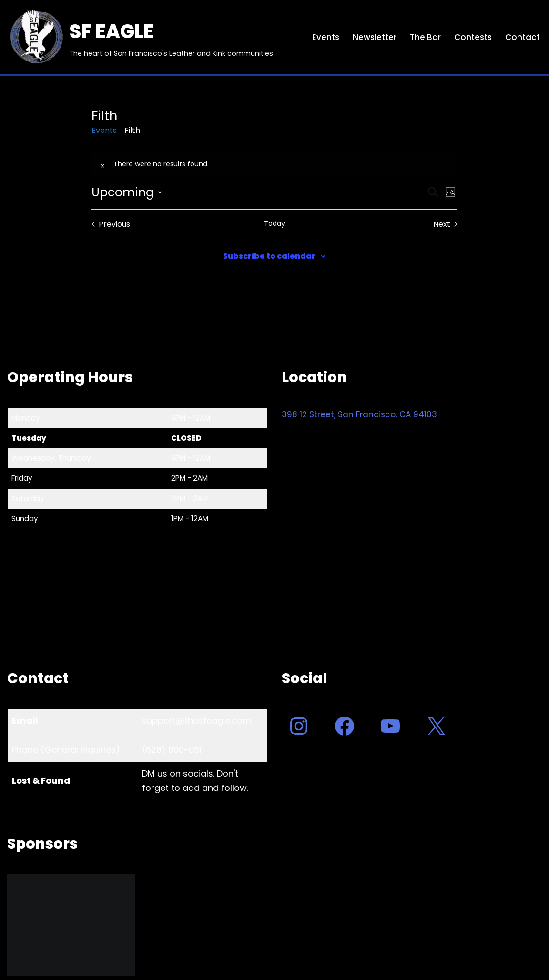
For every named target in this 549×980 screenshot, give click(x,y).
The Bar (425, 37)
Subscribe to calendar (269, 256)
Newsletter (375, 37)
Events (326, 37)
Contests (473, 37)
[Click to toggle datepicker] (127, 192)
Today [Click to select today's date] (274, 224)
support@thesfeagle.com (197, 721)
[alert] (274, 164)
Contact (523, 37)
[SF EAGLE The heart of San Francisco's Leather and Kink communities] (140, 37)
